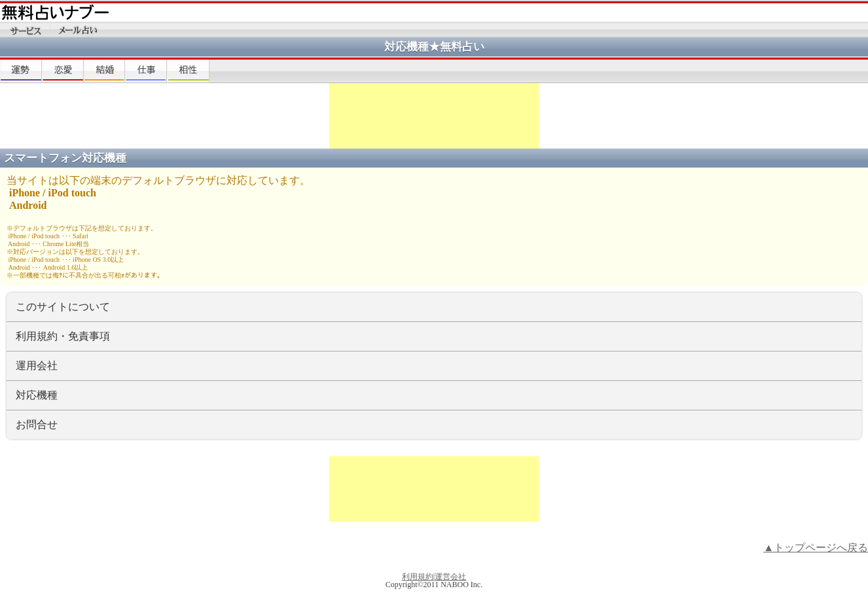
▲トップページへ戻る (816, 548)
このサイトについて (63, 307)
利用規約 (418, 577)
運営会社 (450, 577)
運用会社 (37, 366)
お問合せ (37, 424)
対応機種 (37, 395)
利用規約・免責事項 (63, 336)
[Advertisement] (434, 116)
